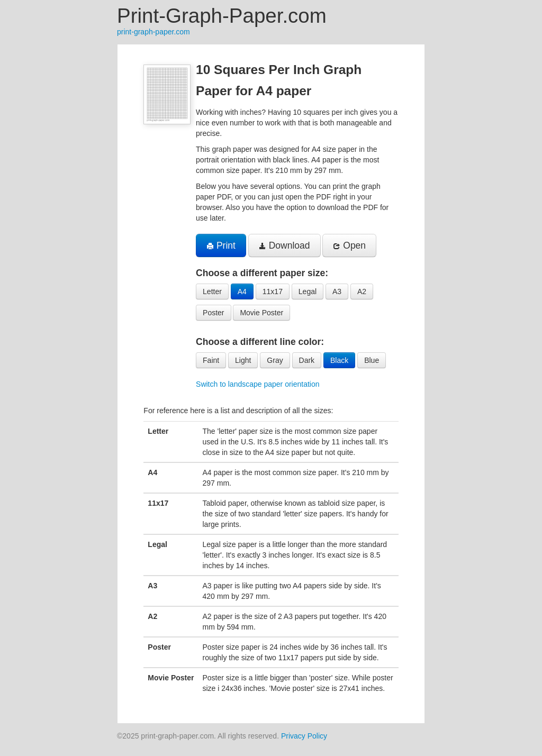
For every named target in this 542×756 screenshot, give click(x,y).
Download (284, 245)
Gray (275, 360)
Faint (211, 360)
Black (339, 360)
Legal (308, 292)
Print (221, 245)
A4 (242, 292)
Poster (213, 313)
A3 (337, 292)
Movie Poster (261, 313)
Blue (372, 360)
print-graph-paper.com (153, 32)
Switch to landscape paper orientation (258, 384)
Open (349, 245)
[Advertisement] (65, 203)
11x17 (273, 292)
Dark (307, 360)
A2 (362, 292)
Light (243, 360)
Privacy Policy (304, 736)
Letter (212, 292)
